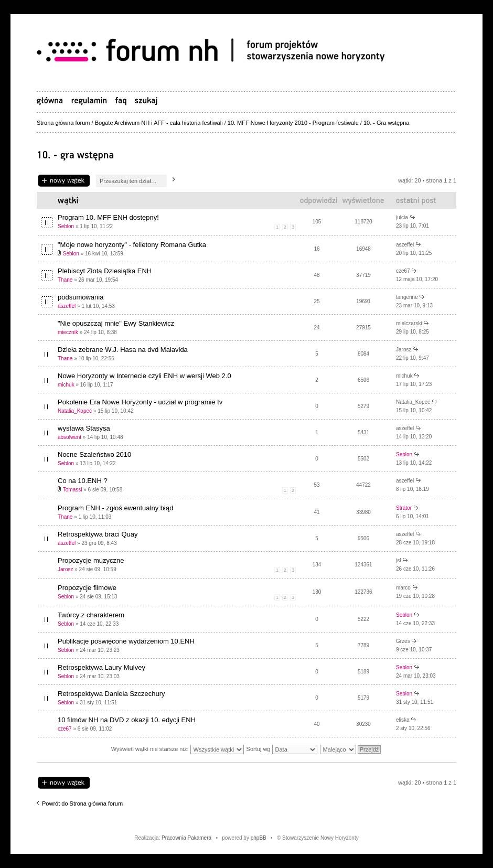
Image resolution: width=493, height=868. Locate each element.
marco (403, 588)
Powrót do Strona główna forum (82, 803)
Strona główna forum (63, 123)
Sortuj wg (282, 749)
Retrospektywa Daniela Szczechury (111, 694)
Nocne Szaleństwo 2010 (94, 454)
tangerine (407, 297)
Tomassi (73, 490)
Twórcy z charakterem (91, 615)
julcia (402, 217)
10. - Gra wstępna (386, 123)
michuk (66, 385)
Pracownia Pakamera (186, 838)
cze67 (403, 271)
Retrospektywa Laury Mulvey (101, 667)
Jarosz (404, 350)
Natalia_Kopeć (75, 411)
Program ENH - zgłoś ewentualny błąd (115, 508)
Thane (65, 280)
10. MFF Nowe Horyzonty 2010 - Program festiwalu (293, 123)
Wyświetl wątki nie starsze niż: (178, 749)
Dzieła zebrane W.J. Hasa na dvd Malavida (123, 350)
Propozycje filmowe (87, 588)
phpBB (259, 838)
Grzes (403, 641)
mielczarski (409, 323)
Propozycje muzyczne (91, 560)
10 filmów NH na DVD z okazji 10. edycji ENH (127, 720)
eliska (403, 720)
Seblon (66, 226)
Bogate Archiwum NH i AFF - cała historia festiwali (159, 123)
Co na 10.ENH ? (83, 481)
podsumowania (81, 297)
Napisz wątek (64, 181)
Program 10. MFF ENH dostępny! (108, 217)
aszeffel (405, 245)
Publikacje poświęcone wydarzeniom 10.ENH (126, 641)
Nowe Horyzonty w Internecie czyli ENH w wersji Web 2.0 (144, 376)
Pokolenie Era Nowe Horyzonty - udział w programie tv (140, 402)
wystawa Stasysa (84, 428)
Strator (404, 508)
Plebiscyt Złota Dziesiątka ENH (105, 271)
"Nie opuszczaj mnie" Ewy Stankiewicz (116, 323)
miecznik (68, 332)
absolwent (69, 437)
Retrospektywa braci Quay (98, 534)
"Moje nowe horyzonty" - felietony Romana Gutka (132, 245)
